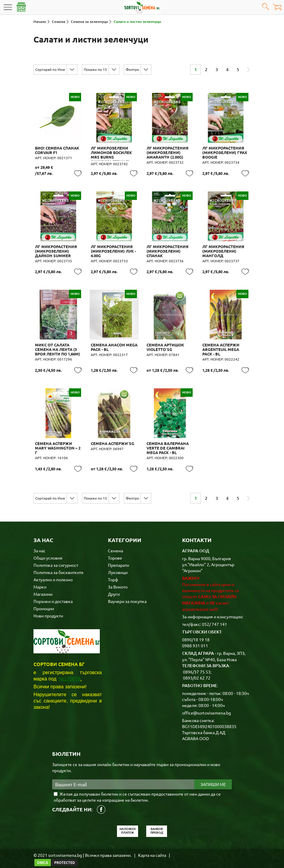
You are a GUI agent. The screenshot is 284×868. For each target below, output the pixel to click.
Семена (115, 542)
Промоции (44, 600)
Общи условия (48, 550)
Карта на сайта (152, 847)
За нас (39, 542)
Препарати (118, 557)
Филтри (132, 69)
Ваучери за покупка (127, 593)
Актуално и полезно (53, 571)
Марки (40, 579)
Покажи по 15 (95, 69)
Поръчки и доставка (53, 593)
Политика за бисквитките (58, 564)
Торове (115, 550)
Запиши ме (213, 776)
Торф (113, 571)
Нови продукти (48, 608)
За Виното (118, 579)
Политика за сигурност (56, 557)
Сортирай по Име (50, 69)
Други (114, 586)
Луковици (118, 564)
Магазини (43, 586)
